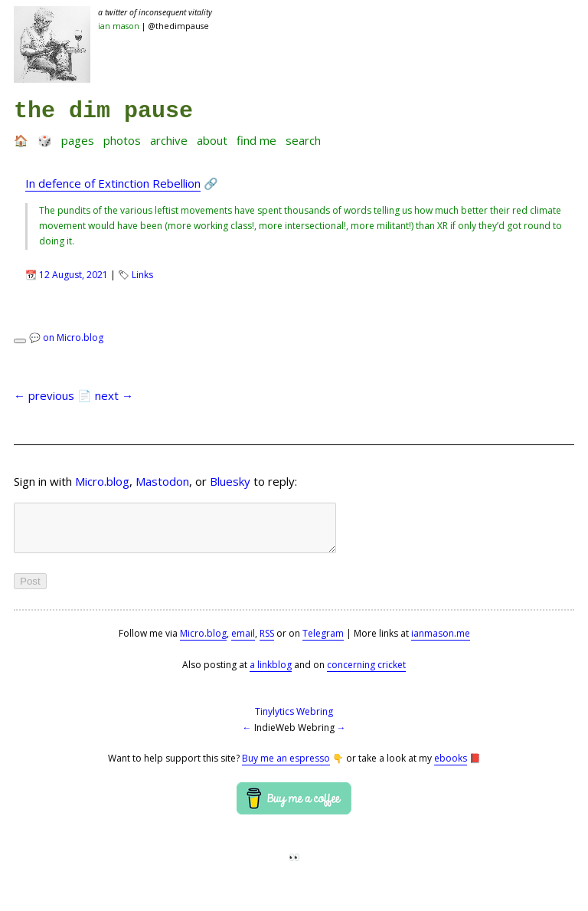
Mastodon (162, 481)
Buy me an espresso (286, 767)
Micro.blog (102, 481)
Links (142, 275)
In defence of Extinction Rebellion (113, 183)
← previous (44, 395)
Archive (169, 140)
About (212, 140)
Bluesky (230, 481)
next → (114, 395)
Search (303, 140)
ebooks (451, 767)
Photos (122, 140)
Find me (256, 140)
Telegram (323, 642)
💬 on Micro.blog (66, 338)
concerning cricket (366, 674)
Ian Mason (119, 26)
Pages (78, 140)
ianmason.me (441, 642)
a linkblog (271, 674)
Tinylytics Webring (294, 721)
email (243, 642)
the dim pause (103, 111)
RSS (267, 642)
